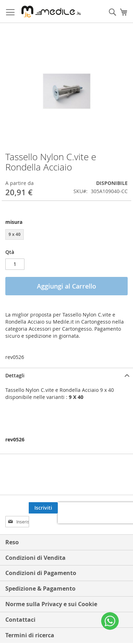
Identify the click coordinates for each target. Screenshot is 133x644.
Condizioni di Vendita (35, 544)
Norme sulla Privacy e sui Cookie (51, 590)
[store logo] (50, 11)
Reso (12, 528)
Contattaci (20, 606)
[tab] (66, 375)
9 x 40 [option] (15, 234)
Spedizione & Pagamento (40, 575)
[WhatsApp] (110, 621)
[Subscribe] (113, 508)
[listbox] (66, 235)
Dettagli (15, 375)
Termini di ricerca (30, 621)
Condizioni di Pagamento (41, 559)
